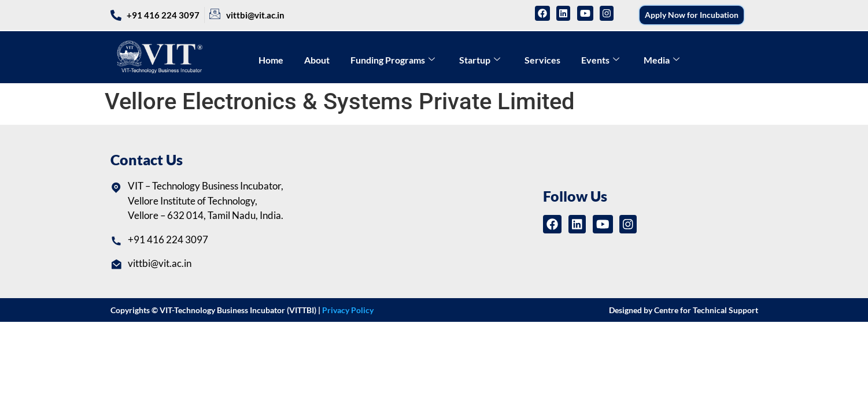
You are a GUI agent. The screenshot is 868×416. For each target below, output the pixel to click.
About (317, 60)
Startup (480, 60)
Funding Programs (393, 60)
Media (662, 60)
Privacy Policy (348, 310)
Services (542, 60)
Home (271, 60)
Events (600, 60)
